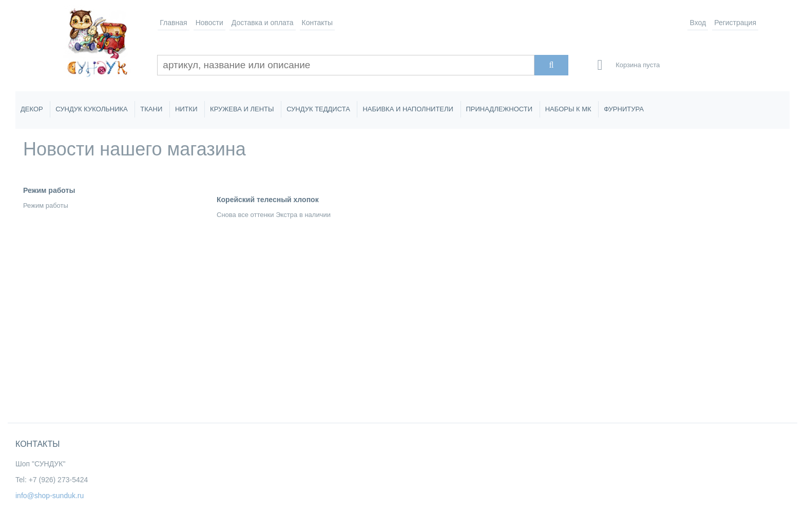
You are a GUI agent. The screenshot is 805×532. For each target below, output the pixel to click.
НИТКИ (186, 109)
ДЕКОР (32, 109)
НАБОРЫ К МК (568, 109)
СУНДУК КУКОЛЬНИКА (91, 109)
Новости (209, 23)
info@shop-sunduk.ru (50, 496)
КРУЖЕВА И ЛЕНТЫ (242, 109)
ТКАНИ (151, 109)
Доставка (263, 23)
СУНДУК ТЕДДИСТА (318, 109)
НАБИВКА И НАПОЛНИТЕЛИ (408, 109)
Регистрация (735, 23)
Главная (173, 23)
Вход (698, 23)
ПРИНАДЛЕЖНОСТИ (500, 109)
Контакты (317, 23)
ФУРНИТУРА (624, 109)
